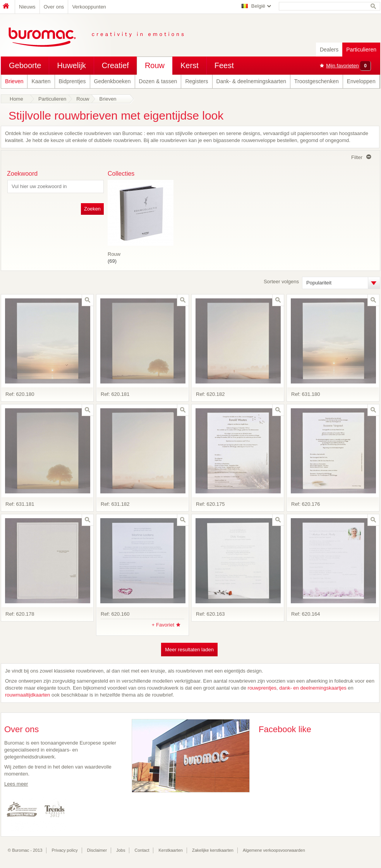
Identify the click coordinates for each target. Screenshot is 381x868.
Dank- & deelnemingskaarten (251, 81)
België (258, 6)
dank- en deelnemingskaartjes (313, 688)
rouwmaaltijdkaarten (28, 695)
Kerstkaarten (171, 850)
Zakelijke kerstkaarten (213, 850)
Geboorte (25, 65)
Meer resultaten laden (189, 650)
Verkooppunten (89, 7)
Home (8, 7)
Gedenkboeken (112, 81)
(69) (141, 253)
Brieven (14, 81)
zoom (88, 300)
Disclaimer (97, 850)
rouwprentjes (262, 688)
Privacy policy (65, 850)
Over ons (54, 7)
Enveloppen (361, 81)
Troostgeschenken (317, 81)
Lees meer (16, 784)
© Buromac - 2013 (25, 850)
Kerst (190, 65)
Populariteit (319, 283)
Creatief (115, 65)
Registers (197, 81)
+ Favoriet (163, 625)
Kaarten (41, 81)
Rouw (155, 65)
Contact (142, 850)
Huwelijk (71, 65)
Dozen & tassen (158, 81)
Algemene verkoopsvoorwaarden (274, 850)
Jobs (121, 850)
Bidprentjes (72, 81)
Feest (224, 65)
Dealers (329, 50)
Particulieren (361, 50)
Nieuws (27, 7)
